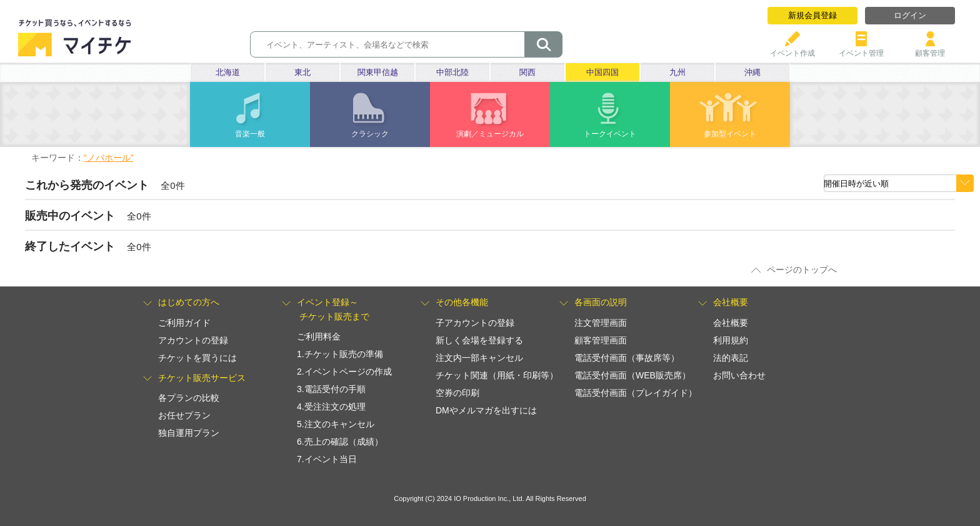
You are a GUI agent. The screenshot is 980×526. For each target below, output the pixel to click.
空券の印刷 (457, 393)
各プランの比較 (189, 398)
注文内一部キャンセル (479, 358)
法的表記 (731, 358)
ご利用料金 (319, 336)
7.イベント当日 (327, 459)
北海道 (228, 72)
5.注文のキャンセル (336, 424)
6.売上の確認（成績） (340, 442)
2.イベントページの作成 (344, 372)
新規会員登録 (812, 15)
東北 (302, 72)
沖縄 (752, 72)
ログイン (910, 15)
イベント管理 (861, 48)
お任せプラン (184, 415)
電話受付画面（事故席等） (627, 358)
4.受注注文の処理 (331, 407)
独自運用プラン (189, 433)
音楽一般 (250, 134)
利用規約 (731, 340)
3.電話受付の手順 (331, 389)
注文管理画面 (601, 323)
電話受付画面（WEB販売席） (632, 375)
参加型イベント (730, 134)
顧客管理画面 (601, 340)
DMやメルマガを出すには (486, 410)
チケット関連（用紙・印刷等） (497, 375)
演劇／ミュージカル (490, 134)
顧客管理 (930, 48)
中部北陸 (452, 72)
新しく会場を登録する (479, 340)
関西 (527, 72)
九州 (677, 72)
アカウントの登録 (193, 340)
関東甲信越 (378, 72)
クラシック (370, 134)
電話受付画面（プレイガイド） (636, 393)
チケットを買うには (197, 358)
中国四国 (602, 72)
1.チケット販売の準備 (340, 354)
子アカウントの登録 (475, 323)
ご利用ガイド (184, 323)
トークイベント (610, 134)
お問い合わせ (739, 375)
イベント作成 (792, 48)
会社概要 (731, 323)
